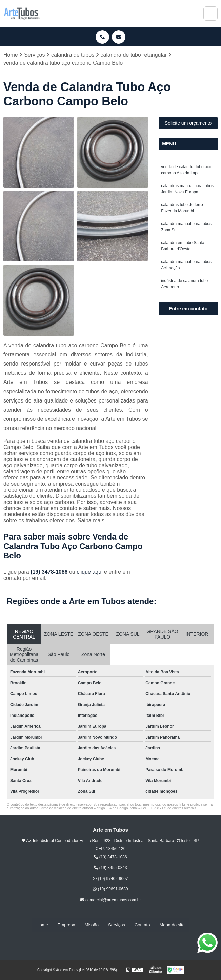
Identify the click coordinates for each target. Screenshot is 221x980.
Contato (142, 925)
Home (42, 925)
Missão (92, 925)
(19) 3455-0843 (110, 868)
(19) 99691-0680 (110, 889)
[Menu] (210, 14)
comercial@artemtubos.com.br (111, 900)
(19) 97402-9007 (110, 879)
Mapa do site (172, 925)
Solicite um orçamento (188, 123)
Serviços (117, 925)
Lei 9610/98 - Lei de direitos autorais (169, 808)
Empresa (66, 925)
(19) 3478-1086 (50, 572)
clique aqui (90, 572)
